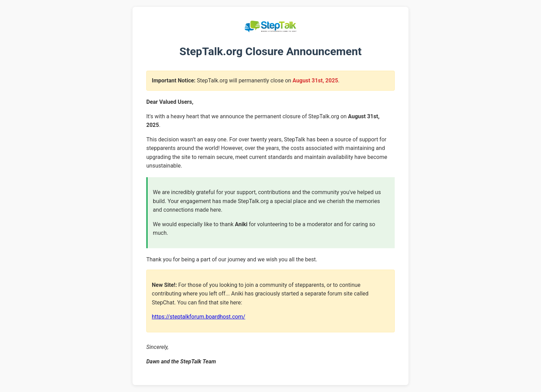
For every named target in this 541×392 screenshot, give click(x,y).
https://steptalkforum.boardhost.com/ (199, 317)
